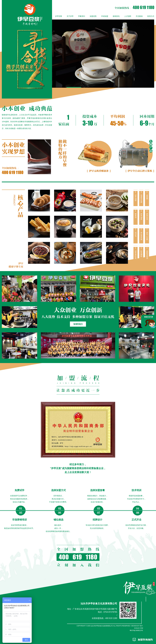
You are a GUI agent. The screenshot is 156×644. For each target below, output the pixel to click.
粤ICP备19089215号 (136, 630)
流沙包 (136, 234)
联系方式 (151, 16)
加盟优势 (93, 16)
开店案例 (139, 16)
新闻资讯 (116, 16)
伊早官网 (58, 16)
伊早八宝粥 (147, 236)
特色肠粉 (141, 254)
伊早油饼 (136, 198)
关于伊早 (70, 16)
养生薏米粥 (141, 236)
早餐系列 (82, 16)
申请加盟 (105, 16)
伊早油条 (141, 216)
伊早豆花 (147, 216)
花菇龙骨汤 (147, 255)
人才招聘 (128, 16)
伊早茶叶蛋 (136, 255)
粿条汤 (136, 216)
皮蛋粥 (147, 197)
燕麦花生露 (141, 199)
